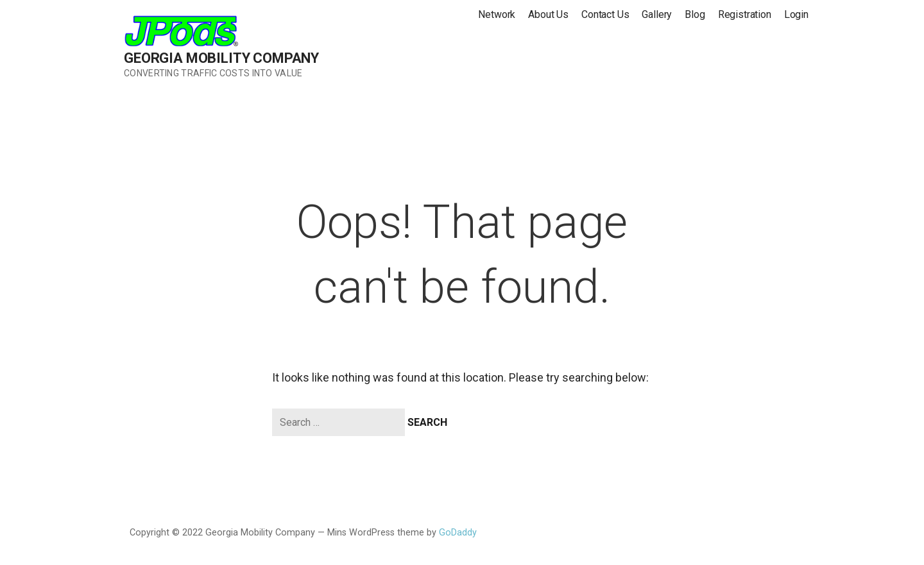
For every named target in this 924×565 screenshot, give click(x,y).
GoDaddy (458, 533)
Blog (695, 14)
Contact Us (605, 14)
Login (796, 14)
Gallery (657, 14)
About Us (548, 14)
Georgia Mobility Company (221, 58)
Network (497, 14)
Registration (745, 14)
